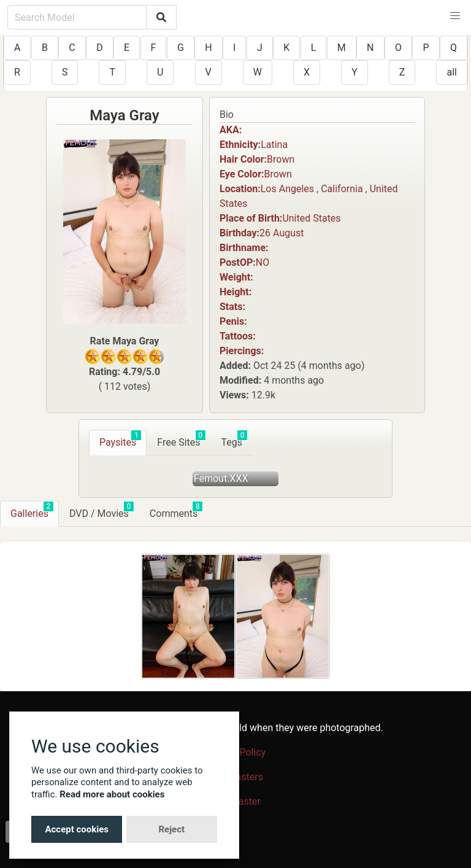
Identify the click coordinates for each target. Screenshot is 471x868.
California (342, 189)
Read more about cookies (112, 794)
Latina (274, 145)
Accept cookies (77, 829)
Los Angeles (287, 189)
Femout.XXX (221, 479)
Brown (281, 159)
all (451, 72)
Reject (171, 829)
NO (262, 262)
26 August (281, 233)
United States (311, 218)
